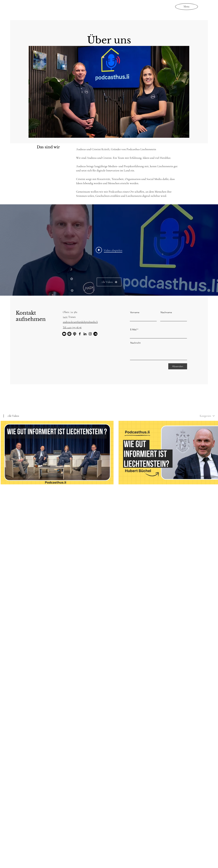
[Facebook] (80, 334)
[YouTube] (64, 334)
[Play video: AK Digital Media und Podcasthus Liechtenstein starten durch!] (109, 250)
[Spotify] (69, 334)
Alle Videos (109, 282)
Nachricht (135, 343)
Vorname (135, 312)
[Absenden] (178, 366)
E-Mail (133, 329)
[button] (11, 416)
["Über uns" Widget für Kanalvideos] (109, 250)
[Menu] (187, 6)
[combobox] (207, 416)
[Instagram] (90, 334)
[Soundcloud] (95, 334)
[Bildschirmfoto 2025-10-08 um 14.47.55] (75, 334)
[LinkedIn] (85, 334)
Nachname (166, 312)
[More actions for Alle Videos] (11, 416)
